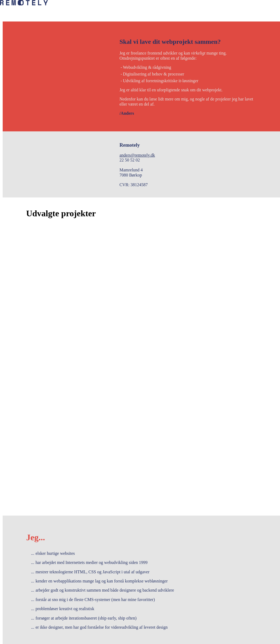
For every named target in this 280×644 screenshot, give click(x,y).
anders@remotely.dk (137, 155)
